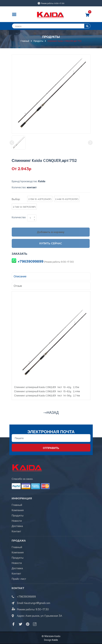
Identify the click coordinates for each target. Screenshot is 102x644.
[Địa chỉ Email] (51, 438)
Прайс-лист (19, 578)
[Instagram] (35, 624)
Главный (17, 505)
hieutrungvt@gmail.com (37, 603)
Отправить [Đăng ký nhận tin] (51, 448)
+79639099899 (31, 261)
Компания (18, 510)
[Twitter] (21, 624)
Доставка (17, 526)
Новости (17, 520)
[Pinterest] (28, 624)
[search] (51, 26)
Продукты (18, 515)
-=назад (51, 412)
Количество (19, 217)
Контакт (16, 531)
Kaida (55, 640)
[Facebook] (13, 624)
